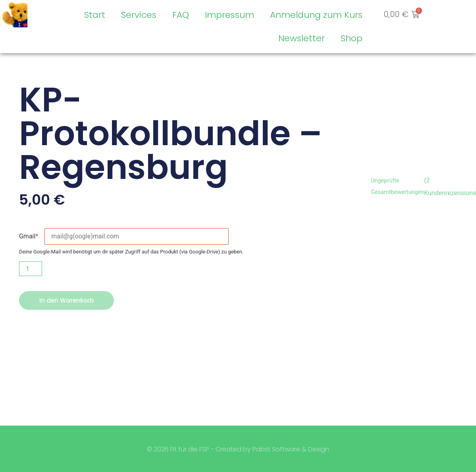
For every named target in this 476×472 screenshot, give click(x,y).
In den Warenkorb (68, 300)
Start (94, 15)
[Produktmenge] (31, 269)
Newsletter (301, 38)
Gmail (29, 236)
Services (138, 15)
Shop (351, 38)
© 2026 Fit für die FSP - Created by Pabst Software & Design (238, 450)
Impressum (229, 15)
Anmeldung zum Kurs (316, 15)
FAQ (180, 15)
